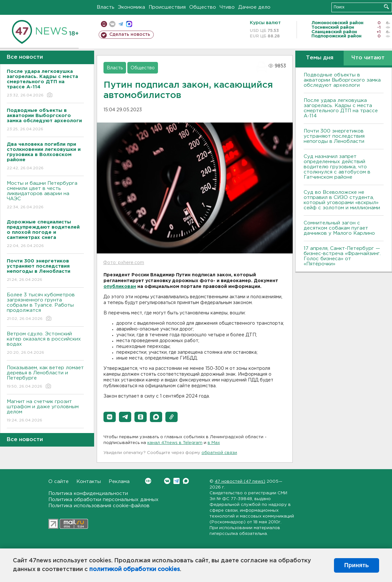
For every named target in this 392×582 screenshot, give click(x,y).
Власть (106, 7)
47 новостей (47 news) (240, 482)
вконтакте (112, 24)
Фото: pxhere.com (124, 263)
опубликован (120, 287)
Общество (203, 7)
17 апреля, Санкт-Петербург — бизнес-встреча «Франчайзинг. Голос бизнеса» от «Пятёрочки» (342, 256)
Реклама (119, 482)
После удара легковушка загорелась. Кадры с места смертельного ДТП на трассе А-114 (341, 108)
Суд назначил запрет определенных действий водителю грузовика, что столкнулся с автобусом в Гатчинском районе (337, 167)
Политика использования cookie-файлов (99, 506)
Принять (357, 565)
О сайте (59, 482)
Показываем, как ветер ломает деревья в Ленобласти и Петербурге (45, 377)
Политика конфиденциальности (88, 493)
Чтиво (227, 7)
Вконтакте (148, 481)
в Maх (214, 443)
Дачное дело (254, 7)
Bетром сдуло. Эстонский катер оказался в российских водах (45, 344)
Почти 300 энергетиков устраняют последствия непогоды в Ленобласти (334, 136)
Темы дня (320, 58)
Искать (386, 7)
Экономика (132, 7)
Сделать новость (130, 35)
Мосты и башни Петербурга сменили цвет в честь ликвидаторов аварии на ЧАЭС (45, 196)
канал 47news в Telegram (175, 443)
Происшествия (167, 7)
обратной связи (219, 453)
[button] (110, 417)
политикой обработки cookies (135, 569)
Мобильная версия (104, 24)
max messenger (129, 24)
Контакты (89, 482)
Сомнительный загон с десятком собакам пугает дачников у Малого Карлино (339, 228)
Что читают (368, 58)
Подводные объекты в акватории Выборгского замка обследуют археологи (342, 80)
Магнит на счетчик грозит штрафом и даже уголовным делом (45, 411)
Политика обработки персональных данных (103, 500)
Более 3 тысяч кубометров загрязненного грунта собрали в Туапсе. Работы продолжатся (45, 307)
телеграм (121, 24)
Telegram (176, 481)
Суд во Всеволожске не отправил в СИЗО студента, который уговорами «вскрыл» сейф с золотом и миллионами (342, 200)
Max (186, 481)
